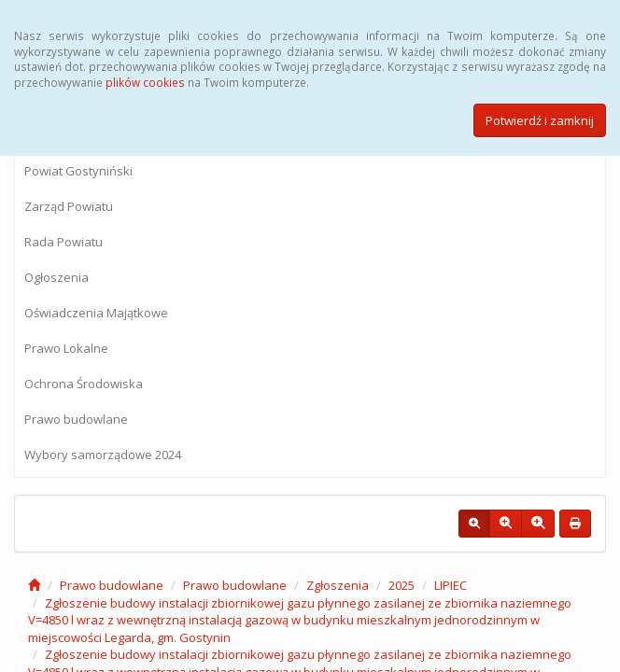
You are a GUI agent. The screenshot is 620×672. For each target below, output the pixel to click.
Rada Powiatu (63, 242)
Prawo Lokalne (66, 348)
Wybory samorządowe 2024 (103, 455)
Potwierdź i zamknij (540, 120)
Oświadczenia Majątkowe (96, 313)
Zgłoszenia (338, 585)
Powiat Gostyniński (78, 171)
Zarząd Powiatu (69, 206)
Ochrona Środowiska (84, 384)
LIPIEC (451, 585)
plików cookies (145, 82)
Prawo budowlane (76, 419)
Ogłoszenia (56, 277)
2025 (402, 585)
